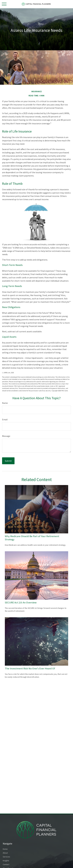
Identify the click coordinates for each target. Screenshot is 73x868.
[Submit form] (8, 461)
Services (6, 857)
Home (5, 849)
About (5, 853)
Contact (6, 864)
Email (5, 419)
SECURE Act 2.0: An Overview (21, 602)
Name (5, 403)
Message (6, 436)
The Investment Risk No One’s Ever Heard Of (30, 668)
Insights (6, 861)
